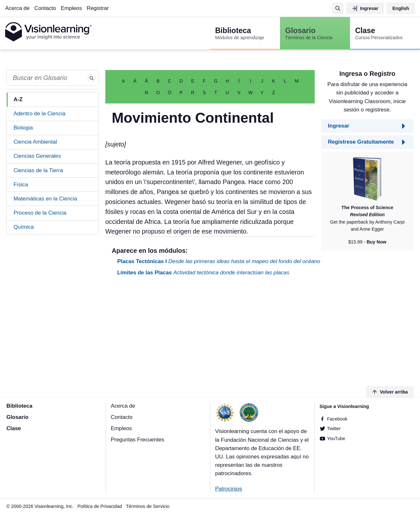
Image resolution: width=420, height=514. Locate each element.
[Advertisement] (210, 332)
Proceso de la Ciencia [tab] (40, 213)
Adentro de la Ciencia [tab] (39, 114)
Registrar (98, 8)
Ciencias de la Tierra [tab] (38, 170)
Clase (14, 428)
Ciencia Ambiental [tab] (35, 142)
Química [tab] (24, 227)
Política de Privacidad (100, 506)
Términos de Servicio (148, 506)
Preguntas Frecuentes (137, 440)
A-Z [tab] (18, 99)
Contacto (45, 8)
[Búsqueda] (338, 8)
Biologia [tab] (23, 128)
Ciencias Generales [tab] (37, 156)
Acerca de (17, 8)
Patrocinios (229, 489)
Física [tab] (21, 185)
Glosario (17, 417)
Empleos (71, 8)
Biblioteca (19, 406)
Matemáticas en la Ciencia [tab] (45, 199)
